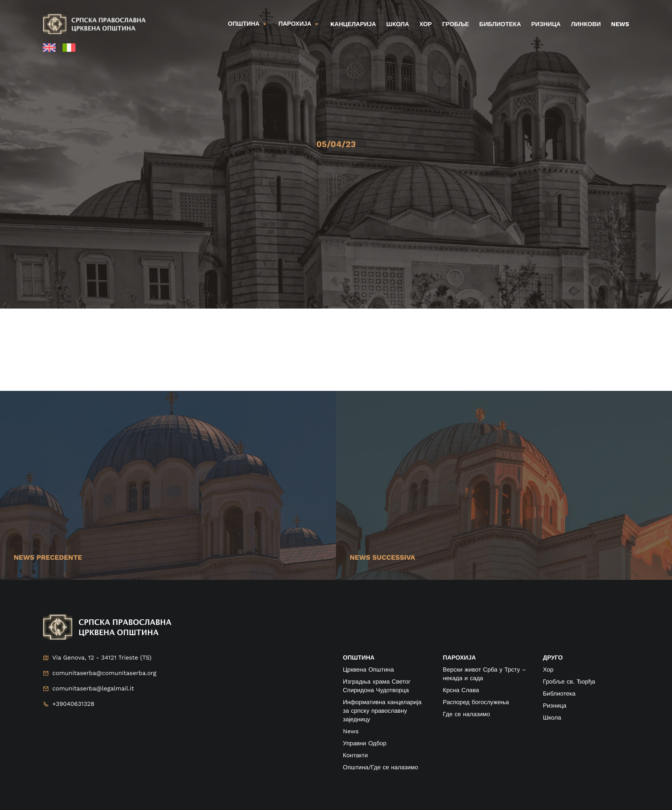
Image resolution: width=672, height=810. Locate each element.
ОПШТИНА (359, 658)
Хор (425, 24)
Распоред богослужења (476, 702)
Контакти (355, 756)
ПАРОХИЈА (459, 658)
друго (553, 658)
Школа (397, 24)
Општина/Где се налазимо (380, 768)
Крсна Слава (461, 690)
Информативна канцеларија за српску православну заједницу (382, 711)
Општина (244, 24)
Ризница (546, 24)
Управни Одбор (365, 744)
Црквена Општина (368, 670)
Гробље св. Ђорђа (569, 682)
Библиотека (500, 24)
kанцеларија (353, 24)
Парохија (295, 24)
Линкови (586, 24)
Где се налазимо (466, 714)
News (620, 24)
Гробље (456, 24)
